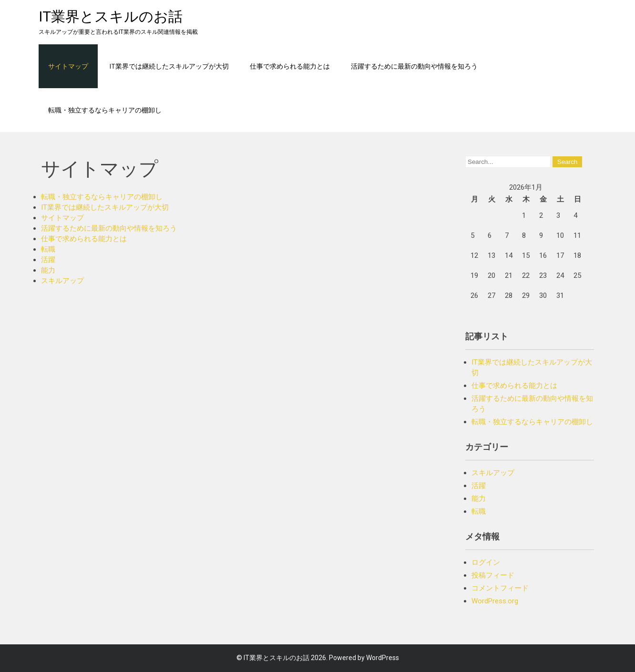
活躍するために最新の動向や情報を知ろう (414, 66)
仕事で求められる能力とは (290, 66)
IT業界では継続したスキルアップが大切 (169, 66)
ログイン (486, 562)
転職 (48, 249)
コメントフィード (500, 588)
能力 (48, 270)
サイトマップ (68, 66)
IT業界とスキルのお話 (111, 16)
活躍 (48, 260)
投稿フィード (493, 575)
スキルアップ (62, 281)
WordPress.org (495, 601)
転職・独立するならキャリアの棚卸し (105, 110)
